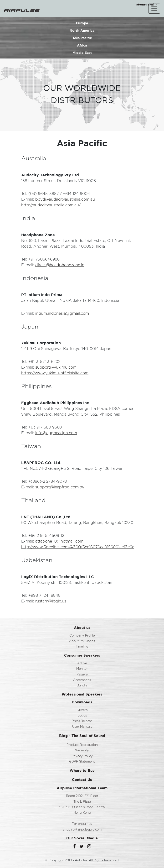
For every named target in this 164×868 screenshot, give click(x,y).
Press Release (82, 721)
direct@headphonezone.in (60, 265)
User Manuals (82, 727)
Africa (82, 45)
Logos (82, 716)
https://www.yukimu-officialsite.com (55, 373)
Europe (82, 23)
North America (82, 30)
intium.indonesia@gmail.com (62, 314)
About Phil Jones (82, 641)
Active (82, 663)
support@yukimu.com (56, 367)
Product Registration (82, 745)
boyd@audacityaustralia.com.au (65, 199)
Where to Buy (82, 771)
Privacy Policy (82, 756)
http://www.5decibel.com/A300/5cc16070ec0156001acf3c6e (78, 547)
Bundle (82, 686)
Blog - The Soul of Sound (82, 736)
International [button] (145, 4)
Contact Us (82, 780)
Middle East (82, 53)
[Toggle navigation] (154, 9)
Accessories (82, 680)
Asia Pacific (82, 38)
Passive (82, 675)
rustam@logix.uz (51, 601)
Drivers (82, 710)
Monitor (82, 669)
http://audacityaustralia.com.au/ (51, 205)
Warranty (82, 750)
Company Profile (82, 636)
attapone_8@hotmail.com (59, 541)
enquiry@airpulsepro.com (82, 830)
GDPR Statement (82, 762)
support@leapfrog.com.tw (60, 487)
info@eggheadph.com (56, 433)
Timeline (82, 647)
